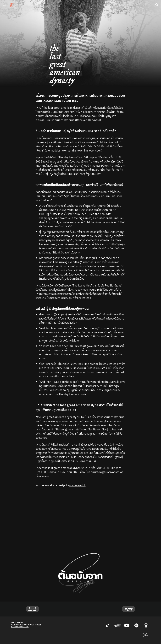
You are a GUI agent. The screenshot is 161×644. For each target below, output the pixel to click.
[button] (4, 5)
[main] (81, 286)
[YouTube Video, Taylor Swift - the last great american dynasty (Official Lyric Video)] (81, 518)
